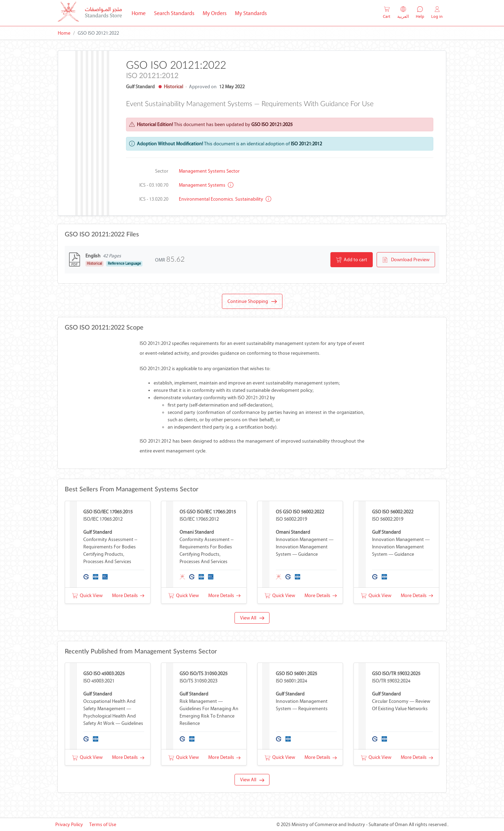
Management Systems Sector (209, 171)
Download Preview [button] (406, 260)
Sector (162, 171)
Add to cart (352, 260)
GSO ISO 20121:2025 (272, 124)
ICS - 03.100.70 (154, 185)
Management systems (206, 185)
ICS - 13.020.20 (154, 199)
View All (252, 618)
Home (141, 13)
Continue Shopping (252, 302)
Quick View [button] (87, 595)
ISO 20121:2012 (306, 144)
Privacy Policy (69, 825)
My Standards (251, 13)
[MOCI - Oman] (90, 13)
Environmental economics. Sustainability (225, 199)
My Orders (215, 13)
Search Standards (176, 13)
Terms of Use (103, 825)
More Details (128, 595)
